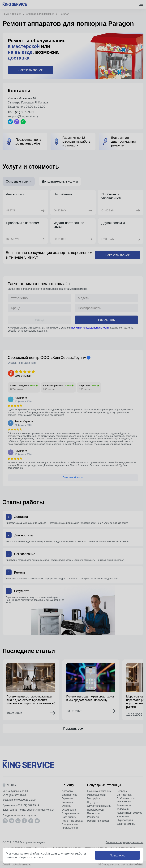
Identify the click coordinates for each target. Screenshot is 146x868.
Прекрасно (117, 855)
